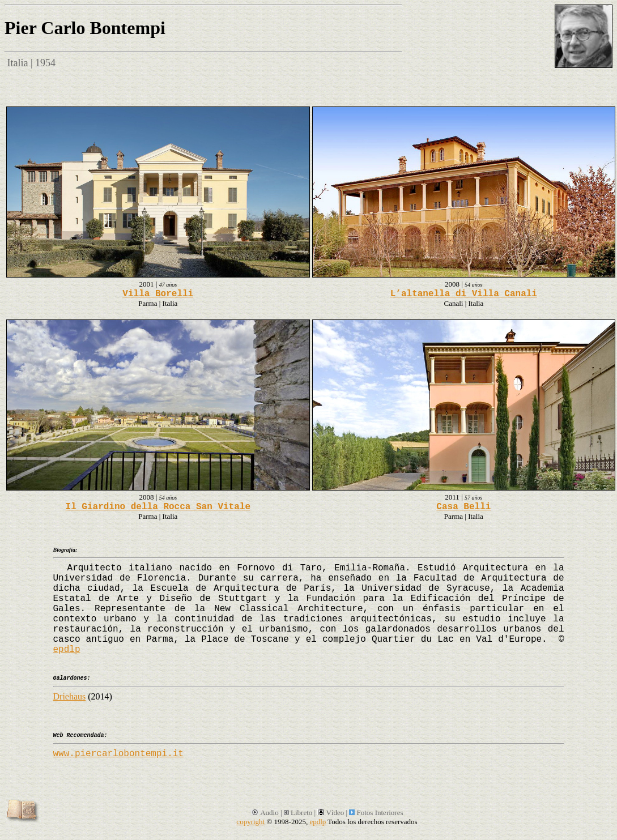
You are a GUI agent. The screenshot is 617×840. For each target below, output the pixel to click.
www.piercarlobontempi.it (118, 754)
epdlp (67, 650)
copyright (250, 822)
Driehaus (70, 696)
